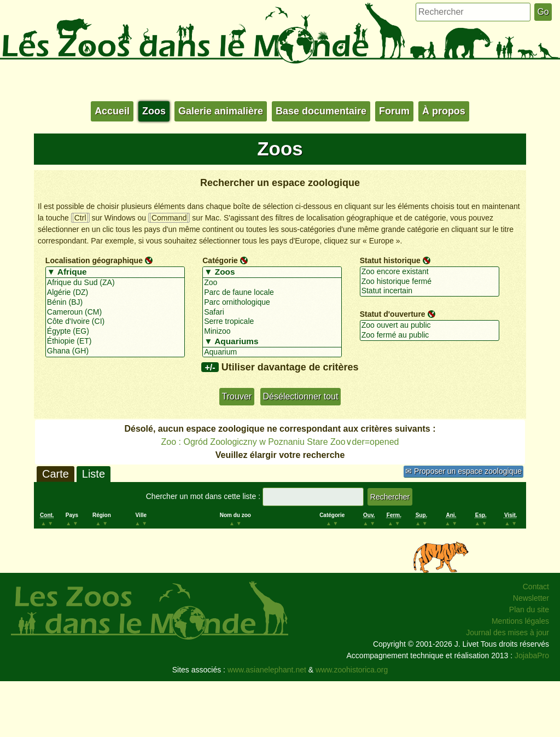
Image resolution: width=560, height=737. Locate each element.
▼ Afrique (115, 272)
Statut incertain (430, 291)
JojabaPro (532, 655)
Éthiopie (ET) (115, 341)
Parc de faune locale (272, 293)
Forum (394, 111)
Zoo (272, 283)
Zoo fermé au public (430, 335)
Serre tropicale (272, 322)
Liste (94, 474)
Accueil (112, 111)
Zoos (154, 111)
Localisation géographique (94, 260)
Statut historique (390, 260)
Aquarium (272, 352)
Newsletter (531, 598)
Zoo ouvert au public (430, 326)
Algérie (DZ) (115, 293)
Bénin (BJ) (115, 303)
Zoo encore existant (430, 272)
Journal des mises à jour (507, 632)
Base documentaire (321, 111)
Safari (272, 312)
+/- (210, 367)
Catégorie (220, 260)
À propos (444, 111)
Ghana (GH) (115, 351)
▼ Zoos (272, 272)
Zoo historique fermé (430, 282)
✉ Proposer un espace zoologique (463, 471)
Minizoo (272, 332)
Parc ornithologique (272, 303)
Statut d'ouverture (393, 314)
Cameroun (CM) (115, 312)
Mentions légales (520, 621)
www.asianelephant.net (267, 670)
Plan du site (529, 610)
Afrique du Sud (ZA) (115, 283)
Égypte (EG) (115, 332)
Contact (536, 587)
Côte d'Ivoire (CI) (115, 322)
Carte (56, 474)
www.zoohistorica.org (352, 670)
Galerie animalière (221, 111)
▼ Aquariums (272, 342)
